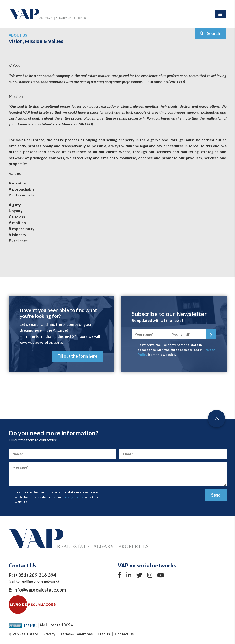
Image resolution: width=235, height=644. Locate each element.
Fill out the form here (77, 356)
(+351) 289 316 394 (35, 575)
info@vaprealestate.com (40, 590)
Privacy (49, 634)
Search (210, 33)
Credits (104, 634)
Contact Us (124, 634)
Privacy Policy (72, 497)
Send (216, 495)
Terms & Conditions (76, 634)
